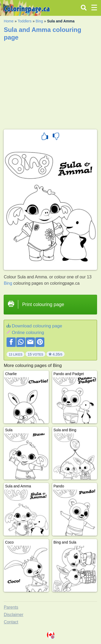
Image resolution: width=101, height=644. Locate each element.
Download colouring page (37, 326)
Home (9, 21)
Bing (39, 21)
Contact (11, 622)
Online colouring (28, 333)
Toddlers (25, 21)
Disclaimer (14, 615)
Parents (11, 607)
